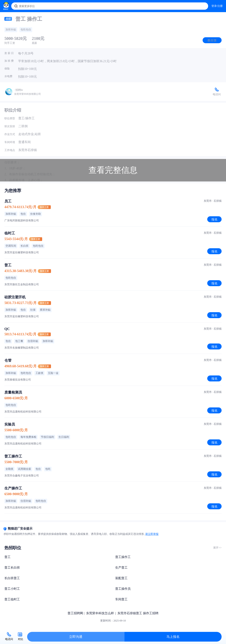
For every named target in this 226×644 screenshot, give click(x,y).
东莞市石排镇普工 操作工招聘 (138, 613)
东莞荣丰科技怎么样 (100, 613)
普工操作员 (123, 589)
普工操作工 (123, 557)
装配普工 (121, 578)
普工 (8, 557)
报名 (215, 219)
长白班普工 (12, 578)
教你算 (212, 40)
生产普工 (121, 568)
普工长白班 (12, 568)
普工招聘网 (75, 613)
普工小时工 (12, 589)
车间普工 (121, 599)
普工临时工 (12, 599)
